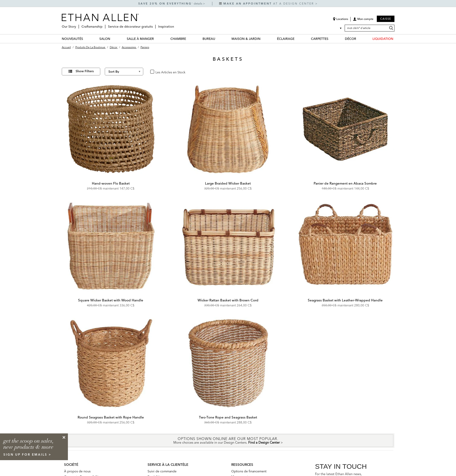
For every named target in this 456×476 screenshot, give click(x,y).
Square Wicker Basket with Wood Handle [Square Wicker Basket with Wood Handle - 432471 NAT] (111, 300)
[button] (363, 21)
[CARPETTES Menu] (331, 39)
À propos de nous (77, 471)
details (198, 4)
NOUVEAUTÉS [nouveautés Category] (72, 39)
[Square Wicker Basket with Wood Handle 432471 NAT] (111, 246)
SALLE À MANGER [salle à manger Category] (140, 39)
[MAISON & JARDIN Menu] (263, 39)
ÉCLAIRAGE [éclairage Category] (286, 39)
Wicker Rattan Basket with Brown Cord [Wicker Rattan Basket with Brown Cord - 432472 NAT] (228, 300)
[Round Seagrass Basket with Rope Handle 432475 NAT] (111, 363)
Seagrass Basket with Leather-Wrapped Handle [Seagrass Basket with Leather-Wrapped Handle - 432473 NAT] (345, 300)
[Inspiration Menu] (175, 25)
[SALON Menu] (113, 39)
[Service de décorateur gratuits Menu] (154, 25)
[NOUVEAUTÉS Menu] (86, 39)
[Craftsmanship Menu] (104, 25)
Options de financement (249, 471)
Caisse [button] (386, 19)
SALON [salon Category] (105, 39)
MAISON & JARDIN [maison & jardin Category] (246, 39)
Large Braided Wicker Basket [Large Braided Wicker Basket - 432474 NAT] (228, 183)
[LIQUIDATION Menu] (396, 39)
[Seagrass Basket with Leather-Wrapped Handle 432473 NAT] (345, 246)
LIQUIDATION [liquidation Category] (383, 39)
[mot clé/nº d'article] (370, 28)
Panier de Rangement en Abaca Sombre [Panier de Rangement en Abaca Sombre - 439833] (345, 183)
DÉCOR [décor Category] (351, 39)
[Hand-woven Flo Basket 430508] (111, 129)
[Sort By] (124, 72)
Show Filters (85, 71)
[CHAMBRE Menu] (189, 39)
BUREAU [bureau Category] (209, 39)
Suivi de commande (162, 471)
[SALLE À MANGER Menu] (157, 39)
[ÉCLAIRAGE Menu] (297, 39)
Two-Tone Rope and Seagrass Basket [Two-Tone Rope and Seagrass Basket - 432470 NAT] (228, 417)
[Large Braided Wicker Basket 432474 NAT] (228, 129)
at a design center (267, 4)
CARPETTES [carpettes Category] (320, 39)
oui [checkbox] (157, 72)
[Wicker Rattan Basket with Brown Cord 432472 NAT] (228, 246)
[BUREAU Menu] (218, 39)
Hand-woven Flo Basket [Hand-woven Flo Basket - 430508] (111, 183)
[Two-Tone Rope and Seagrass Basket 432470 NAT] (228, 363)
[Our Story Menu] (77, 25)
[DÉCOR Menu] (359, 39)
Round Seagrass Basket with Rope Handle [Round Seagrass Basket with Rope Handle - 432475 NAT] (111, 417)
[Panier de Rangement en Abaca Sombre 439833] (345, 129)
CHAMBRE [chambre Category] (178, 39)
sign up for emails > (27, 454)
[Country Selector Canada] (338, 28)
